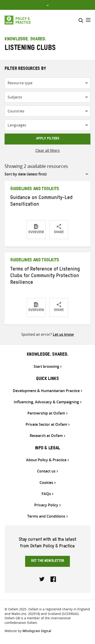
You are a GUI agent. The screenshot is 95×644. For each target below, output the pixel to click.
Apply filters (48, 139)
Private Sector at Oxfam (46, 424)
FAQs (46, 494)
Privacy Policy (46, 505)
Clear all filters (48, 150)
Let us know (63, 334)
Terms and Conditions (46, 516)
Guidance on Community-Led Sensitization (41, 202)
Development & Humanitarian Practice (46, 391)
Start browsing (46, 367)
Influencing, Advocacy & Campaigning (46, 402)
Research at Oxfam (46, 436)
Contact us (46, 471)
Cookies (46, 483)
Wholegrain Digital (37, 631)
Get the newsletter (48, 561)
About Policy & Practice (46, 460)
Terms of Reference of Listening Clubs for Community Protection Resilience (45, 276)
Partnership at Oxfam (46, 413)
